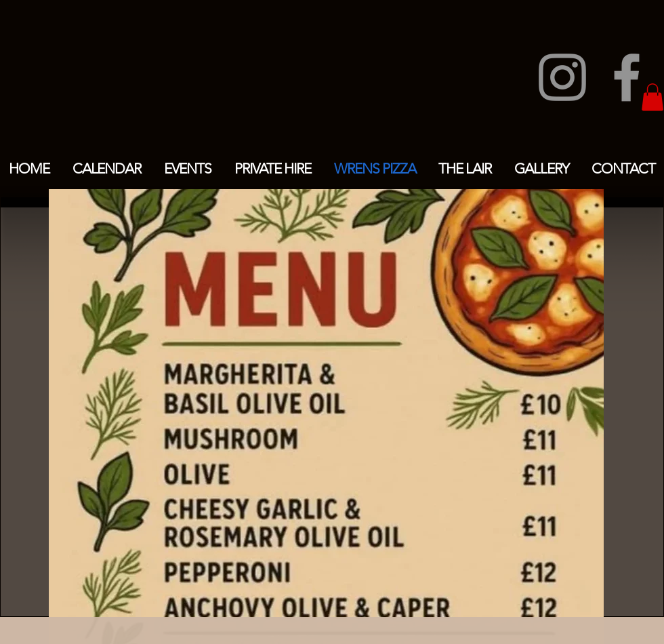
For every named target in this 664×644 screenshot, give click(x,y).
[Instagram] (562, 77)
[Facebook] (627, 77)
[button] (652, 97)
